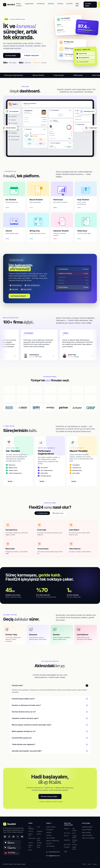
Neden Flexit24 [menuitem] (19, 5)
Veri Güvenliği (50, 838)
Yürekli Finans (74, 837)
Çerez (89, 864)
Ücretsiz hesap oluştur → (50, 796)
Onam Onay (39, 839)
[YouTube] (22, 837)
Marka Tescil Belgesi (88, 838)
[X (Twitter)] (18, 837)
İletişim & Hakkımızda (53, 841)
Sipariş (39, 834)
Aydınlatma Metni (87, 827)
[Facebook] (13, 837)
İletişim (95, 864)
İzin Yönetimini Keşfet (19, 296)
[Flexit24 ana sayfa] (9, 5)
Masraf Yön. (30, 835)
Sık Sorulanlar (50, 846)
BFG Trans (67, 833)
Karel (74, 833)
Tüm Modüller (31, 828)
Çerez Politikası (87, 830)
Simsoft (75, 845)
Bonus (30, 850)
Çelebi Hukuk (74, 848)
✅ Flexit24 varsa (58, 513)
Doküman (40, 831)
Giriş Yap (49, 843)
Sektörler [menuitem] (51, 4)
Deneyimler (50, 830)
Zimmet (31, 843)
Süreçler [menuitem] (60, 4)
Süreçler (49, 835)
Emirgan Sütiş (75, 841)
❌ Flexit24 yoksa (42, 513)
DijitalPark (67, 840)
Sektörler (49, 832)
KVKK (84, 864)
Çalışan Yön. (31, 846)
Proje (38, 827)
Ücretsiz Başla (12, 55)
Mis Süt (66, 836)
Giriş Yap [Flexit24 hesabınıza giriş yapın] (77, 5)
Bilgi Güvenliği (86, 832)
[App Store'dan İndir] (12, 842)
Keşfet (11, 481)
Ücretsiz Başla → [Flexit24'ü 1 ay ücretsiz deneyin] (88, 5)
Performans (32, 838)
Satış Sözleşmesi (87, 835)
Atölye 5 (67, 829)
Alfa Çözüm (74, 830)
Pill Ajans (67, 847)
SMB (65, 852)
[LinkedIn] (5, 837)
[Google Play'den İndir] (12, 847)
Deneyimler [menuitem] (41, 4)
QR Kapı (39, 843)
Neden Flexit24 (51, 827)
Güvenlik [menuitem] (69, 4)
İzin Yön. (31, 831)
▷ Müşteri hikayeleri (32, 55)
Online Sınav (39, 846)
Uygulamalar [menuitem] (29, 4)
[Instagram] (9, 837)
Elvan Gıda (67, 845)
